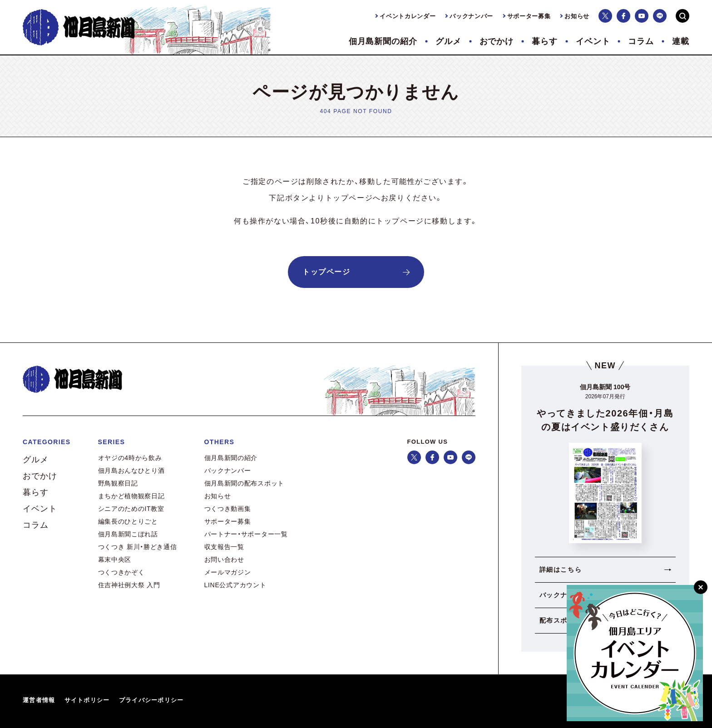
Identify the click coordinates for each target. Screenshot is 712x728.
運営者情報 (39, 700)
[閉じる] (701, 587)
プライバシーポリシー (151, 700)
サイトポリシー (87, 700)
